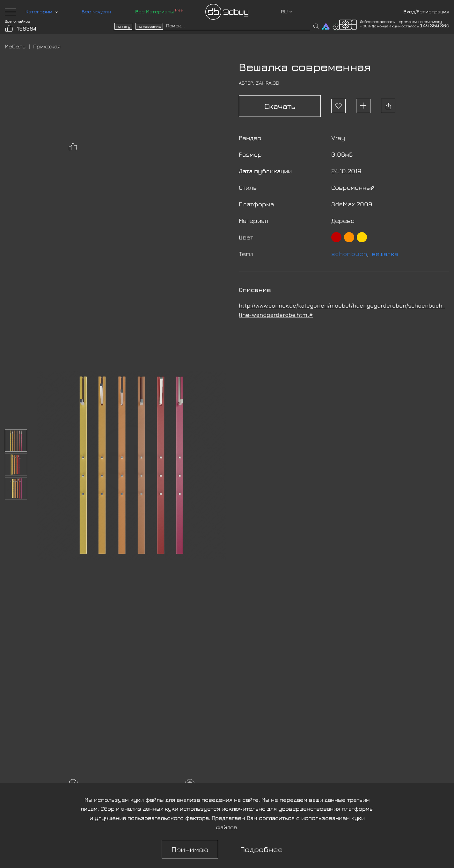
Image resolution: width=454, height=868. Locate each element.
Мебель (15, 46)
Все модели (96, 11)
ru (287, 11)
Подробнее (261, 849)
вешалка (385, 254)
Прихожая (47, 46)
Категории (42, 11)
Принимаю (190, 849)
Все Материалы (159, 11)
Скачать (280, 106)
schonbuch (349, 254)
